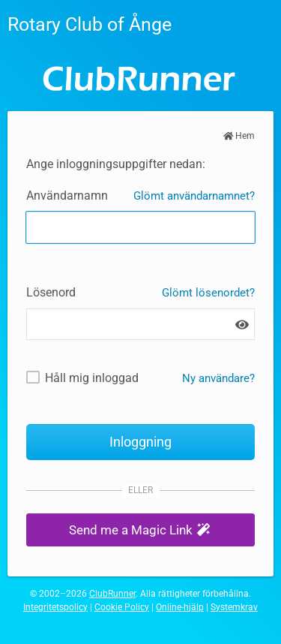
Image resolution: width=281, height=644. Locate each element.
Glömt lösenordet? (208, 293)
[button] (140, 530)
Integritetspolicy (55, 607)
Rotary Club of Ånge (90, 24)
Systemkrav (234, 607)
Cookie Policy (122, 607)
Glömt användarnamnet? (194, 196)
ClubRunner (112, 594)
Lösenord (51, 292)
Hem (239, 136)
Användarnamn (67, 196)
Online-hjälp (180, 607)
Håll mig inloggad (92, 378)
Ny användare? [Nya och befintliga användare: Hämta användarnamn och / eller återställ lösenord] (218, 378)
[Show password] (242, 325)
